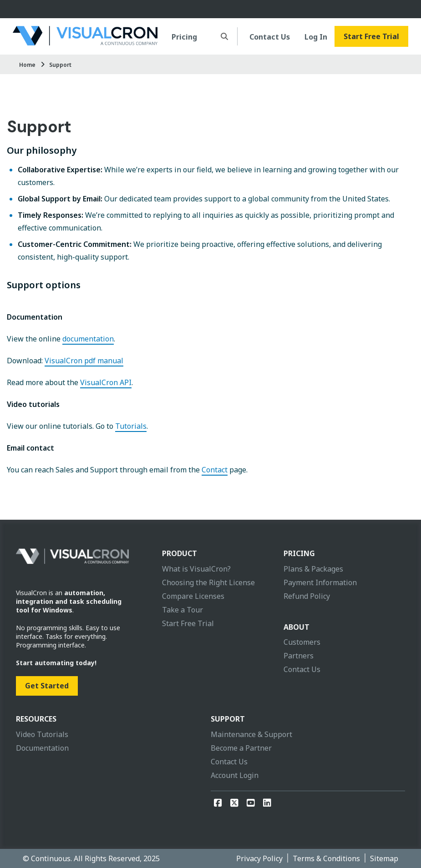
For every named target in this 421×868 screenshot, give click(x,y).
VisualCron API (106, 382)
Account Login (235, 775)
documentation (88, 339)
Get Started (47, 686)
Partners (299, 656)
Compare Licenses (193, 596)
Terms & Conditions (326, 858)
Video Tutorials (42, 734)
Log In (316, 37)
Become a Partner (241, 748)
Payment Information (320, 582)
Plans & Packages (313, 569)
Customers (302, 642)
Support (60, 65)
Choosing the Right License (208, 582)
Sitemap (384, 858)
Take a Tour (183, 610)
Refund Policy (307, 596)
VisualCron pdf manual (84, 361)
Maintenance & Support (251, 734)
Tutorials (131, 426)
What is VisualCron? (196, 569)
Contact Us (270, 37)
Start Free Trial (371, 36)
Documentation (42, 748)
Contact (215, 470)
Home (27, 65)
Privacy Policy (259, 858)
